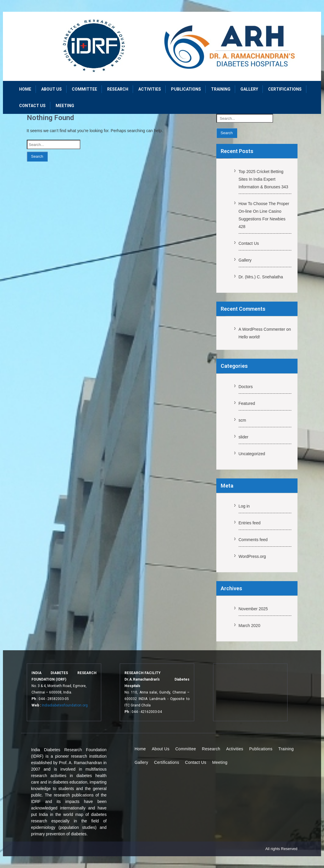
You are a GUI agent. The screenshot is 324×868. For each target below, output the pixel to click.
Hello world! (249, 337)
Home (25, 89)
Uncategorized (252, 454)
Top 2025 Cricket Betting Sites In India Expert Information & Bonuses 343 (264, 179)
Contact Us (32, 106)
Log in (244, 506)
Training (221, 89)
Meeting (65, 106)
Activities (150, 89)
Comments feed (253, 540)
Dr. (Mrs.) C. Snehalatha (261, 277)
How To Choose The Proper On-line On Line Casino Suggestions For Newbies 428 (264, 215)
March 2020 (250, 626)
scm (242, 420)
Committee (84, 89)
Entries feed (250, 523)
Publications (186, 89)
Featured (247, 403)
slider (244, 437)
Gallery (249, 89)
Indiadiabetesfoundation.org (65, 705)
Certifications (285, 89)
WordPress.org (252, 556)
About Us (51, 89)
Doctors (246, 387)
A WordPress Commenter (262, 329)
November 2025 (253, 609)
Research (118, 89)
